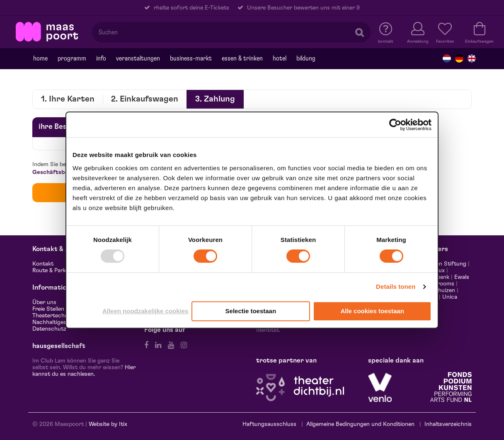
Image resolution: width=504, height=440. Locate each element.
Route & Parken (52, 271)
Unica (450, 297)
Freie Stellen (48, 309)
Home (40, 58)
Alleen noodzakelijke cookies (145, 311)
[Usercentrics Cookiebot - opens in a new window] (395, 125)
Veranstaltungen (138, 58)
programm (72, 58)
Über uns (44, 302)
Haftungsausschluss (269, 424)
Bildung (306, 58)
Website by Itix (108, 424)
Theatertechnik (52, 316)
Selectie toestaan (251, 311)
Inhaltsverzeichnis (448, 424)
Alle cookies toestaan (372, 311)
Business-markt (191, 58)
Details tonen (396, 286)
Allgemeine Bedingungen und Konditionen (360, 424)
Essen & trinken (242, 58)
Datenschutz (49, 329)
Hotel (280, 58)
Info (101, 58)
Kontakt (43, 264)
